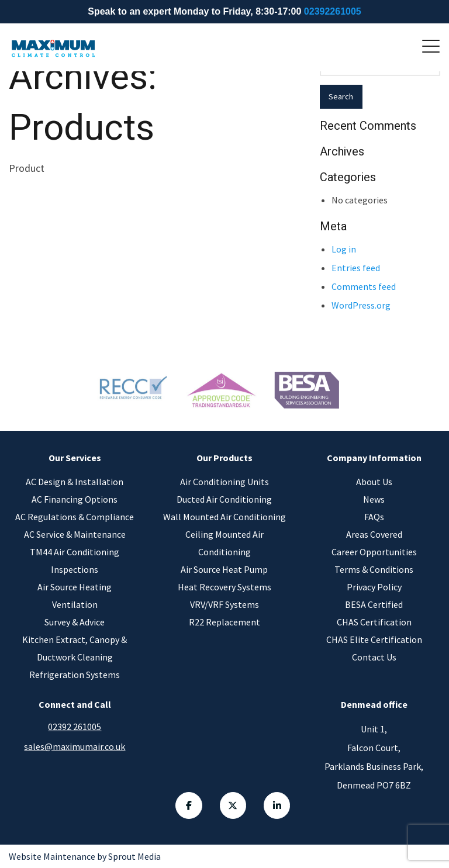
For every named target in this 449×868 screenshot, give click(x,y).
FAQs (374, 517)
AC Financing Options (75, 499)
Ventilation (75, 604)
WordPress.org (361, 305)
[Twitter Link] (233, 805)
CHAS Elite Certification (374, 639)
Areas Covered (374, 534)
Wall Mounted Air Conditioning (224, 517)
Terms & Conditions (374, 569)
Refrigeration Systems (75, 675)
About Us (374, 482)
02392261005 (333, 11)
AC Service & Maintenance (75, 534)
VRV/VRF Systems (224, 604)
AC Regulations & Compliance (75, 517)
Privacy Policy (374, 587)
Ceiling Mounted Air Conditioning (224, 543)
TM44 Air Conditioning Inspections (75, 561)
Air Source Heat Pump (224, 569)
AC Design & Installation (75, 482)
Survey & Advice (75, 622)
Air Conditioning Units (224, 482)
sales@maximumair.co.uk (75, 746)
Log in (344, 249)
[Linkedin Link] (278, 805)
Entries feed (356, 268)
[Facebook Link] (189, 805)
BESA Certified (374, 604)
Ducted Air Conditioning (224, 499)
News (374, 499)
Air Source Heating (75, 587)
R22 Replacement (224, 622)
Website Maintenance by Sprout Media (85, 856)
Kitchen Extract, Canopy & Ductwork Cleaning (75, 648)
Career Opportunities (374, 552)
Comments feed (364, 286)
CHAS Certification (374, 622)
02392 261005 (75, 727)
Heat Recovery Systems (224, 587)
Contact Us (374, 657)
